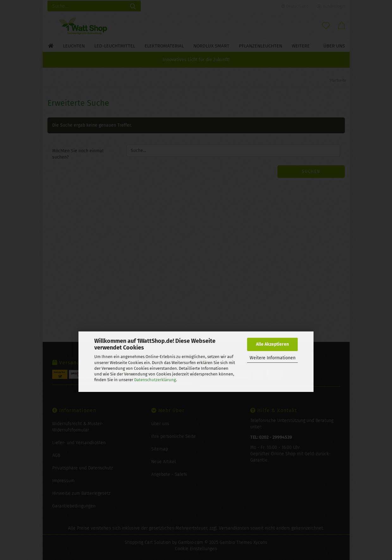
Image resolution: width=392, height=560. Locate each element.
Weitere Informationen (273, 358)
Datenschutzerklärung (155, 380)
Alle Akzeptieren (272, 344)
